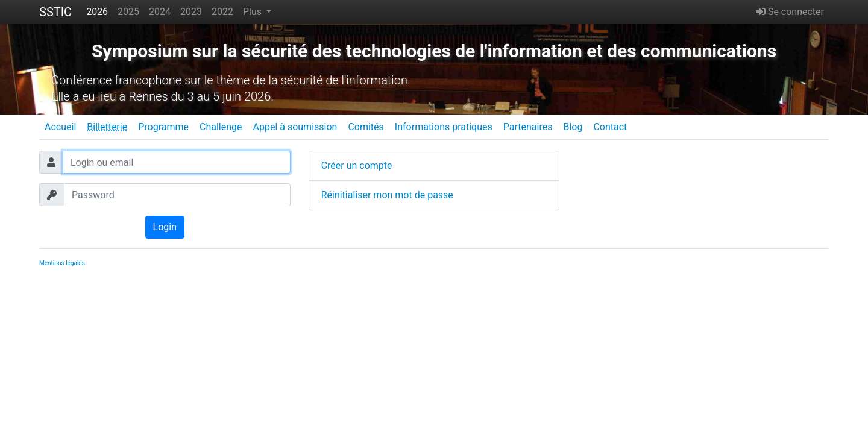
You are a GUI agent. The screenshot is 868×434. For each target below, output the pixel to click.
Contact (610, 127)
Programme (163, 127)
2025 (128, 12)
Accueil (60, 127)
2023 (191, 12)
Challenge (221, 127)
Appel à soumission (295, 127)
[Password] (177, 195)
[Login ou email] (177, 162)
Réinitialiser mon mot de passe (387, 195)
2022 (222, 12)
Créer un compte (357, 165)
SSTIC (55, 12)
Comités (366, 127)
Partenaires (528, 127)
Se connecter (790, 12)
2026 (97, 12)
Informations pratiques (444, 127)
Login (165, 227)
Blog (573, 127)
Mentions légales (62, 263)
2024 (160, 12)
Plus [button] (253, 12)
